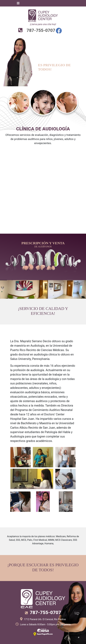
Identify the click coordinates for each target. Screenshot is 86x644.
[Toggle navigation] (18, 3)
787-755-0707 (40, 30)
